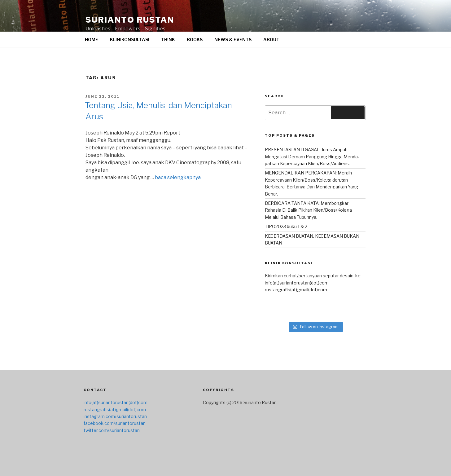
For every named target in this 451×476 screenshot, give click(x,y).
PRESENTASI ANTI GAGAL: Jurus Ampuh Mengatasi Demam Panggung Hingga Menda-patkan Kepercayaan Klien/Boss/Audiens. (312, 156)
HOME (92, 40)
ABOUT (271, 40)
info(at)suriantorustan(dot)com (297, 283)
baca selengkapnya (178, 177)
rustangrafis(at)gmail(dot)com (296, 290)
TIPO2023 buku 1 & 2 (286, 226)
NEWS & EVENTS (233, 40)
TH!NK (168, 40)
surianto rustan (130, 20)
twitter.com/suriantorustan (112, 430)
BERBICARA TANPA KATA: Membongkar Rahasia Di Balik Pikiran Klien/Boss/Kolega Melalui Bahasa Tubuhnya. (308, 210)
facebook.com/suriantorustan (115, 423)
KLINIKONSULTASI (130, 40)
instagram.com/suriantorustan (115, 416)
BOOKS (195, 40)
